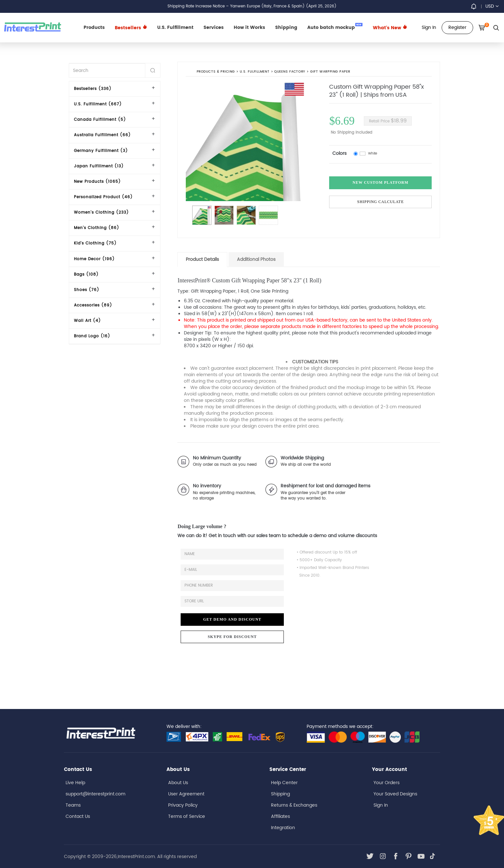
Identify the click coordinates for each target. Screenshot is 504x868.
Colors (339, 153)
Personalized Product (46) (103, 197)
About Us (178, 783)
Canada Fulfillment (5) (100, 120)
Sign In (381, 805)
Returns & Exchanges (294, 805)
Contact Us (78, 816)
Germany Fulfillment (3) (101, 151)
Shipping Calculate (380, 202)
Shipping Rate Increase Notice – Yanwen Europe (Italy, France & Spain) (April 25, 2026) (252, 6)
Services (214, 27)
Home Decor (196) (94, 259)
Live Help (75, 783)
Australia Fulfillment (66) (102, 135)
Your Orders (387, 783)
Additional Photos (256, 259)
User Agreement (186, 794)
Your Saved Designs (395, 794)
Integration (283, 828)
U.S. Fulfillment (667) (98, 104)
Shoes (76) (87, 290)
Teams (73, 805)
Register (457, 27)
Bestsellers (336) (93, 89)
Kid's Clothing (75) (95, 243)
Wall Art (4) (87, 321)
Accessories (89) (93, 305)
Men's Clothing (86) (97, 228)
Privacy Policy (183, 805)
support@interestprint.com (95, 794)
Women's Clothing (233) (101, 213)
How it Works (249, 27)
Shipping (286, 27)
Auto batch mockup (335, 27)
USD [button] (492, 6)
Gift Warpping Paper (330, 72)
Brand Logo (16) (92, 336)
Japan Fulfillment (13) (99, 166)
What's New (390, 28)
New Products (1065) (97, 182)
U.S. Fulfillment (175, 27)
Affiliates (280, 816)
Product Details (202, 259)
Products (94, 27)
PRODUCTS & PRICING (216, 72)
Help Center (284, 783)
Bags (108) (86, 275)
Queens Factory (290, 72)
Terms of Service (187, 816)
